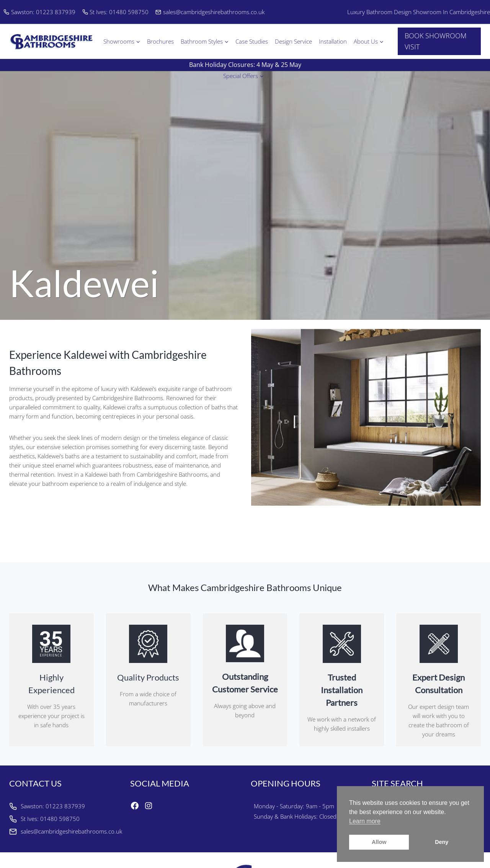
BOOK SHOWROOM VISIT (436, 41)
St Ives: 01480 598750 (116, 12)
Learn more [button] (365, 821)
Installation (333, 41)
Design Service (293, 41)
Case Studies (252, 41)
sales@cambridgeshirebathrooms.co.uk (210, 12)
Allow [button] (379, 842)
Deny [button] (442, 842)
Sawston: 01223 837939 (39, 12)
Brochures (160, 41)
